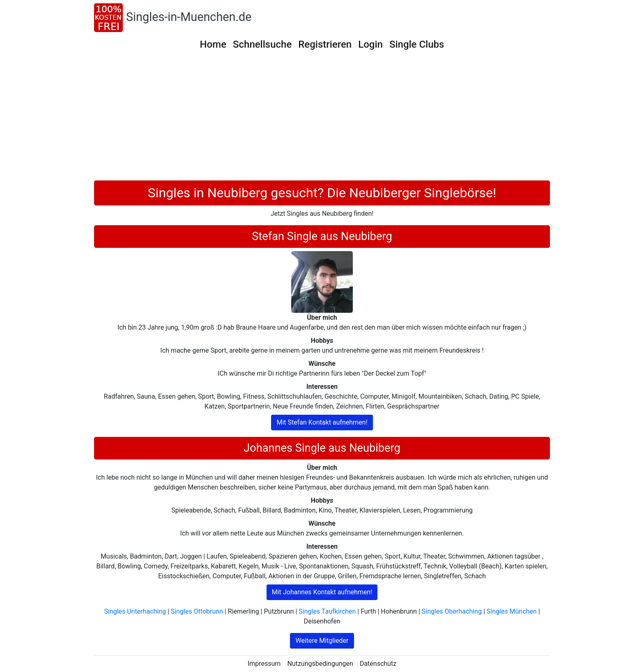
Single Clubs (417, 44)
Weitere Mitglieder (322, 641)
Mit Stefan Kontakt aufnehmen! (322, 422)
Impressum (264, 664)
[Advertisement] (322, 119)
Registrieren (325, 44)
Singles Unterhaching (135, 611)
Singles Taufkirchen (327, 611)
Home (213, 44)
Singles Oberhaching (452, 611)
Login (370, 44)
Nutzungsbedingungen (320, 664)
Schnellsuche (262, 44)
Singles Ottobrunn (197, 611)
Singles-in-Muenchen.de (189, 17)
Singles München (512, 611)
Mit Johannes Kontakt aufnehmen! (322, 592)
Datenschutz (378, 664)
